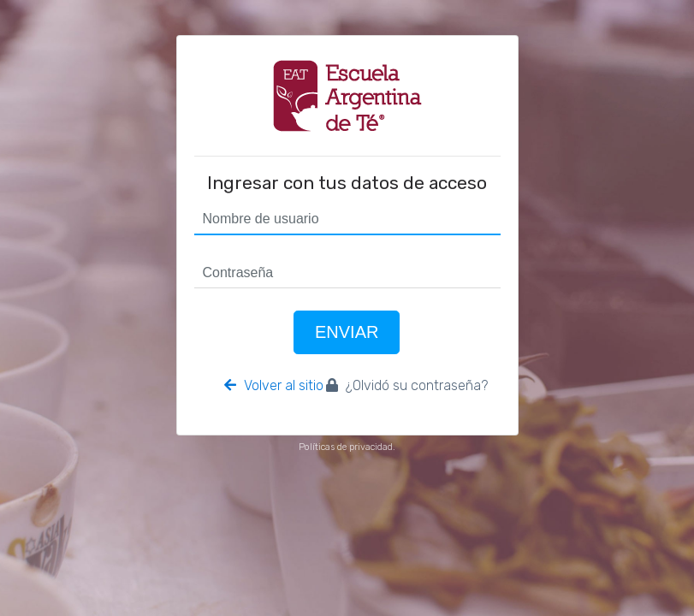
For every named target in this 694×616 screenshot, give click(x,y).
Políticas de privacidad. (347, 447)
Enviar (347, 332)
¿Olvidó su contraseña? (407, 385)
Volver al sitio (274, 385)
